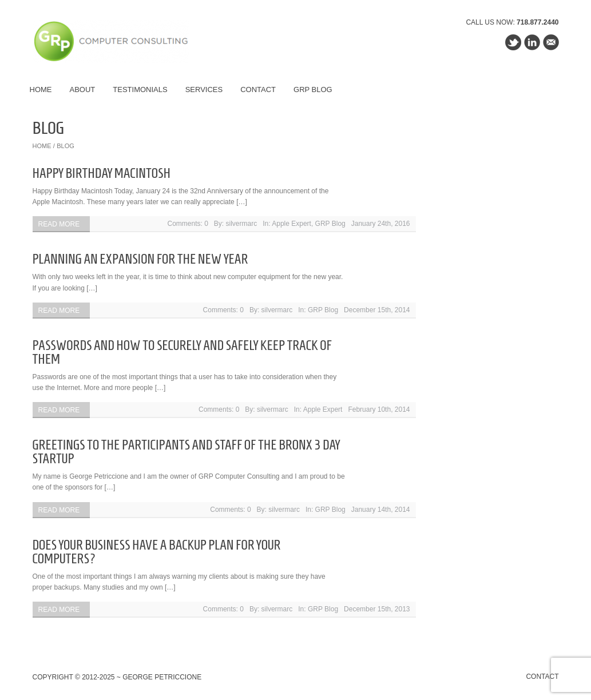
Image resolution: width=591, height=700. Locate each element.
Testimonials (140, 90)
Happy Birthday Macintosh (102, 173)
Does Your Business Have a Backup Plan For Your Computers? (157, 552)
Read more (59, 224)
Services (204, 90)
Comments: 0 (188, 224)
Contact (258, 90)
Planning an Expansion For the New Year (140, 259)
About (83, 90)
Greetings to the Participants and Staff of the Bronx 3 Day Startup (187, 452)
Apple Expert (291, 224)
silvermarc (242, 224)
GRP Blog (313, 90)
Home (41, 90)
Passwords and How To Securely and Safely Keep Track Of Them (182, 352)
